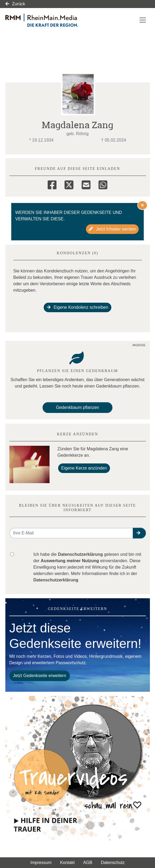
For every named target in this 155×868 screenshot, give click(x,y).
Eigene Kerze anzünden (84, 468)
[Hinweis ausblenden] (142, 205)
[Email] (86, 184)
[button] (139, 533)
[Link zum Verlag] (52, 20)
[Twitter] (69, 184)
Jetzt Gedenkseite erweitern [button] (40, 676)
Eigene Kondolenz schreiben (77, 307)
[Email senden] (71, 533)
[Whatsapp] (103, 184)
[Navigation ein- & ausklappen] (143, 20)
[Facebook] (52, 184)
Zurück (15, 4)
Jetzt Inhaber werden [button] (112, 229)
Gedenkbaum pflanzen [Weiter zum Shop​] (77, 407)
